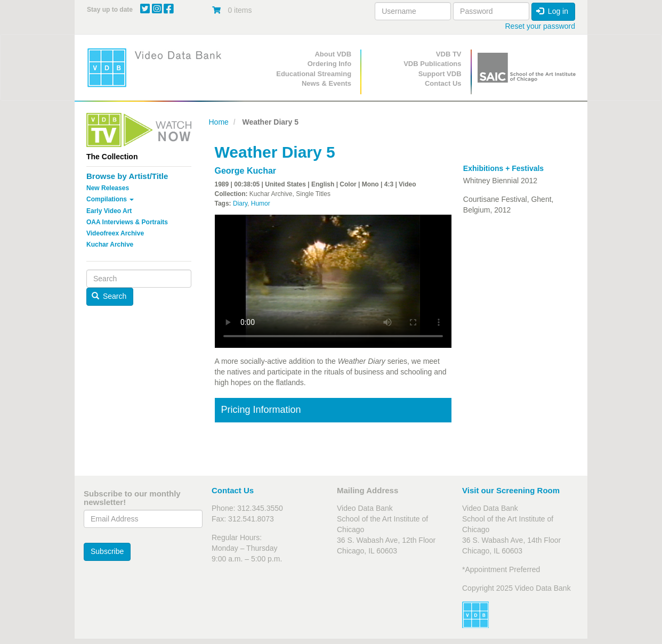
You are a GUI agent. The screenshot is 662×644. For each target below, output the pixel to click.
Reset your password (540, 26)
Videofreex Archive (115, 233)
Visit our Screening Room (511, 490)
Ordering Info (329, 64)
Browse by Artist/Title (127, 176)
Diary (240, 203)
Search (109, 296)
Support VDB (440, 74)
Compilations (110, 199)
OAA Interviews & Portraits (127, 222)
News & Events (326, 83)
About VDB (333, 54)
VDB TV (449, 54)
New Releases (108, 188)
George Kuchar (246, 171)
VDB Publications (432, 64)
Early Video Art (109, 211)
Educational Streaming (314, 74)
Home (219, 122)
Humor (261, 203)
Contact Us (443, 83)
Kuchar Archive (110, 244)
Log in (552, 11)
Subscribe (107, 551)
